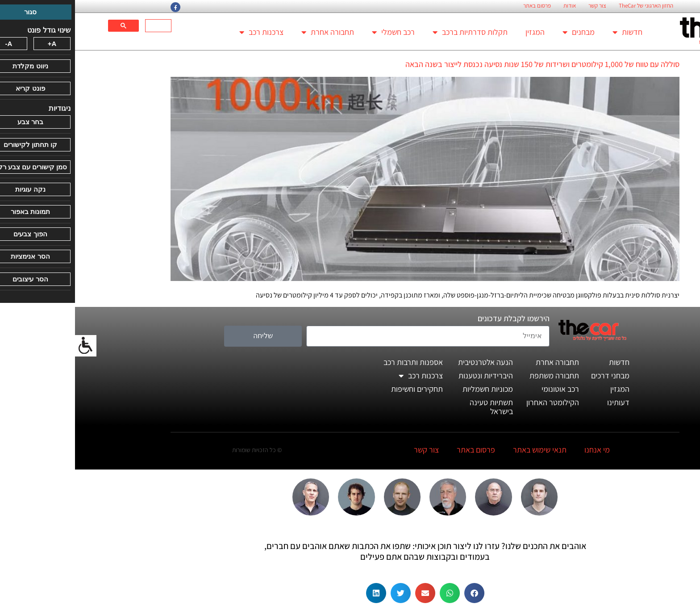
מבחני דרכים (535, 375)
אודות (495, 6)
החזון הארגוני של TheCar (571, 6)
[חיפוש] (84, 26)
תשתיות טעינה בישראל (416, 407)
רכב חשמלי (318, 32)
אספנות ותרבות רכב (338, 362)
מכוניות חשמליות (413, 389)
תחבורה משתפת (479, 375)
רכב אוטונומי (485, 389)
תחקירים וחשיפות (342, 389)
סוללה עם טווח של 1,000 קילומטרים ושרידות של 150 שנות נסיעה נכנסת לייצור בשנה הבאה (467, 64)
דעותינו (543, 402)
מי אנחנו (522, 450)
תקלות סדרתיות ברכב (395, 32)
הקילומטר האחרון (478, 402)
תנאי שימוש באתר (465, 450)
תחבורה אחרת (253, 32)
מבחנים (504, 32)
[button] (399, 593)
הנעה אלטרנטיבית (410, 362)
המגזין (460, 32)
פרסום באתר (462, 6)
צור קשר (522, 6)
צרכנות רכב (186, 32)
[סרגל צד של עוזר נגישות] (11, 346)
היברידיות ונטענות (411, 375)
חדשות (552, 32)
